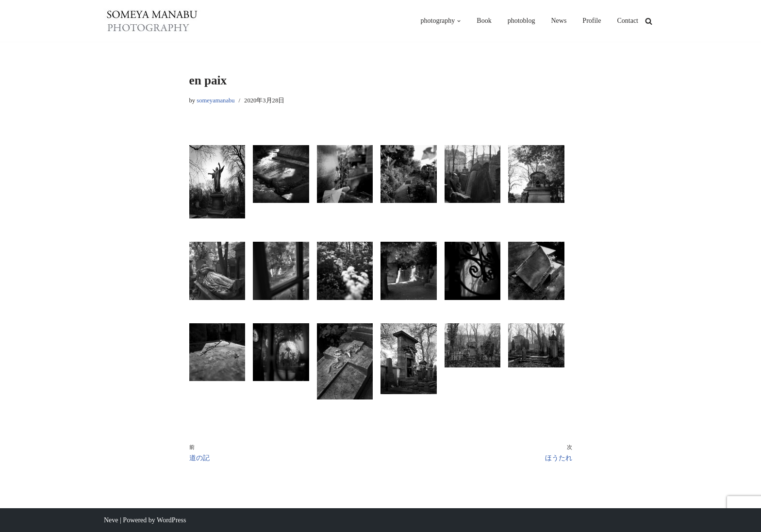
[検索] (649, 21)
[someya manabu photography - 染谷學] (152, 21)
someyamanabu (215, 100)
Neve (111, 520)
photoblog (521, 21)
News (559, 21)
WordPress (171, 520)
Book (484, 21)
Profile (592, 21)
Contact (628, 21)
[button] (459, 21)
